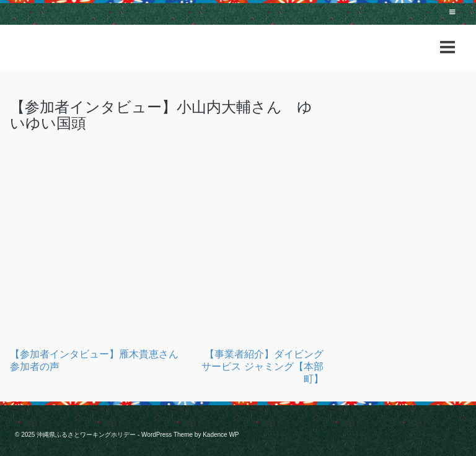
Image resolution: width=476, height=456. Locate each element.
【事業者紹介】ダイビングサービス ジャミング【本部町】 (262, 366)
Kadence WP (221, 435)
